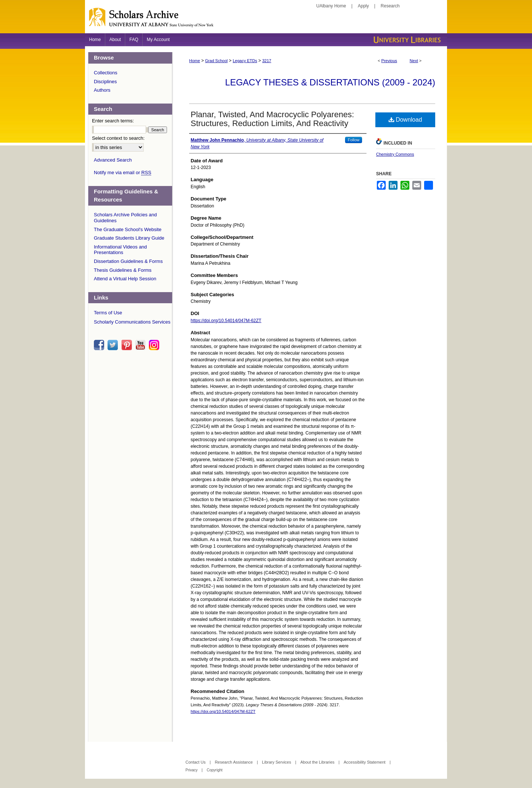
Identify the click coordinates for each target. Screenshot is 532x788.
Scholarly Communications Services (132, 322)
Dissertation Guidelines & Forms (128, 261)
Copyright (214, 770)
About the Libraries (318, 762)
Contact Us (196, 762)
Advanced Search (113, 160)
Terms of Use (108, 313)
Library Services (277, 762)
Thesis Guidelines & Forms (123, 270)
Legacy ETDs (245, 61)
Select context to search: (118, 138)
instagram (155, 345)
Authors (102, 90)
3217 (267, 61)
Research (390, 6)
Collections (106, 73)
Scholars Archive (266, 20)
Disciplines (105, 82)
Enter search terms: (113, 121)
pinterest (128, 345)
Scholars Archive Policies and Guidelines (125, 218)
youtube (141, 345)
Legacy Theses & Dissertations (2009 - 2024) (330, 82)
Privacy (192, 770)
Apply (364, 6)
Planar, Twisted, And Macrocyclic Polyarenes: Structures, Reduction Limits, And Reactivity (272, 119)
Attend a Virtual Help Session (125, 279)
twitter (114, 345)
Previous (389, 61)
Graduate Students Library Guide (129, 238)
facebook (100, 345)
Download (405, 120)
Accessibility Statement (365, 762)
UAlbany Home (331, 6)
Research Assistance (234, 762)
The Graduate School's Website (128, 229)
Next (414, 61)
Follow (354, 140)
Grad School (216, 61)
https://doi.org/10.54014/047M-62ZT (226, 321)
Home (195, 61)
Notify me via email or (122, 173)
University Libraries (406, 40)
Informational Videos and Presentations (120, 250)
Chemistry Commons (395, 154)
